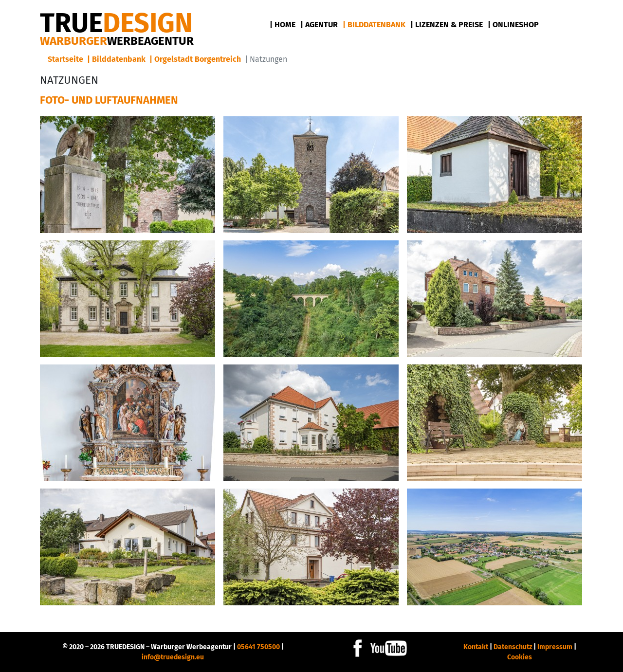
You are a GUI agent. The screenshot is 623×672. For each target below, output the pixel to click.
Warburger (117, 41)
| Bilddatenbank (374, 25)
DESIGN (116, 23)
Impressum (555, 647)
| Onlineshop (513, 25)
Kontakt (476, 647)
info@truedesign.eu (173, 657)
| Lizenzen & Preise (447, 25)
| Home (283, 25)
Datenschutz (513, 647)
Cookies (520, 657)
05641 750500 (258, 647)
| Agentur (319, 25)
